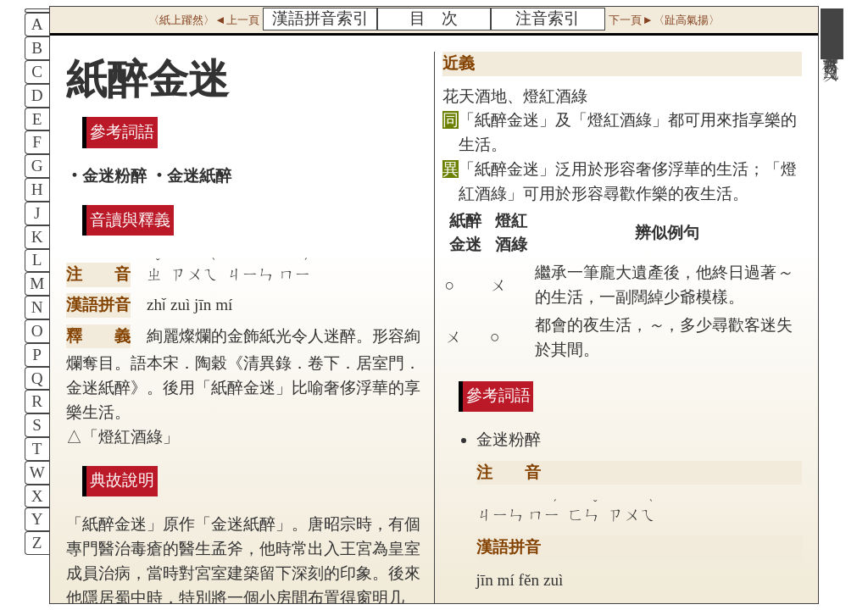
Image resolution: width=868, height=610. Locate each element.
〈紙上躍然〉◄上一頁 (203, 20)
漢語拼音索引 (320, 18)
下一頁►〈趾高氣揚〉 (664, 20)
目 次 (434, 18)
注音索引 (548, 18)
